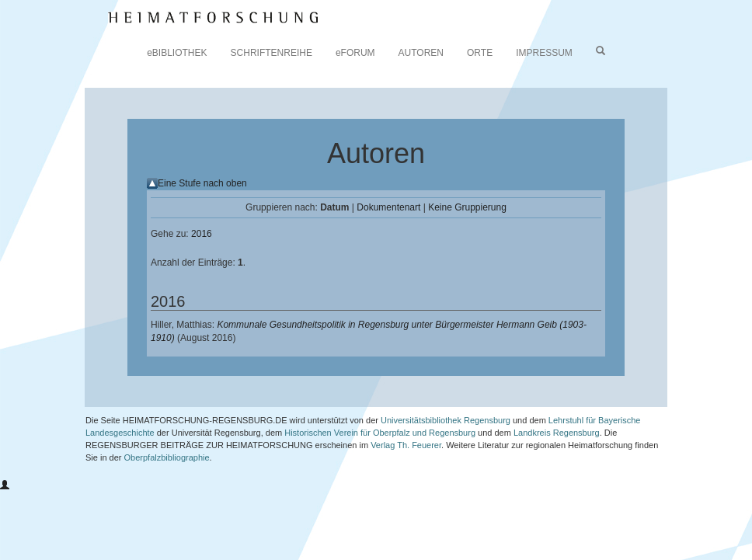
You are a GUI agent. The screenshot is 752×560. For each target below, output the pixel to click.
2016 (202, 234)
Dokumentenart (388, 207)
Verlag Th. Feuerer (406, 445)
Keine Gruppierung (467, 207)
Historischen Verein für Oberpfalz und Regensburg (380, 433)
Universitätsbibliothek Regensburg (446, 420)
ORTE (480, 53)
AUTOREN (421, 53)
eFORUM (355, 53)
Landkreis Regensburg (557, 433)
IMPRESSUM (544, 53)
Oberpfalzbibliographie (167, 457)
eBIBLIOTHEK (177, 53)
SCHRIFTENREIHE (272, 53)
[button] (5, 485)
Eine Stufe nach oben (202, 183)
